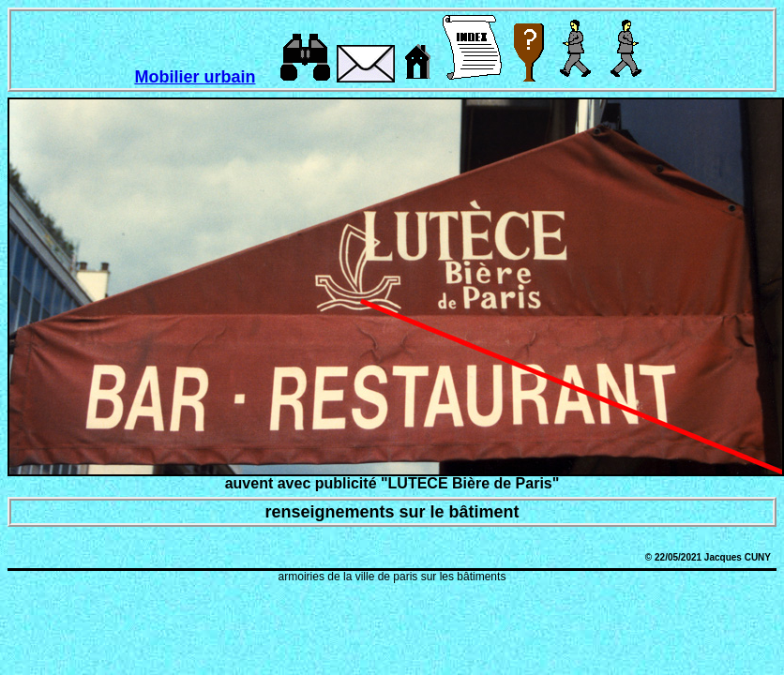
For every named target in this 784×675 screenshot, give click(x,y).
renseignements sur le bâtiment (392, 512)
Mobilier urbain (195, 77)
